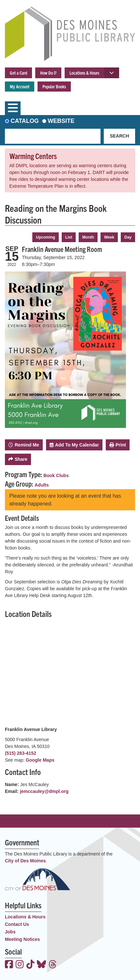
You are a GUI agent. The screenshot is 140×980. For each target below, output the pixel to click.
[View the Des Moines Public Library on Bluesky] (41, 965)
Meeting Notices (22, 939)
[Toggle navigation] (13, 108)
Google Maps (40, 760)
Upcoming (46, 237)
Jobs (10, 932)
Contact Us (17, 924)
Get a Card (18, 73)
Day (128, 237)
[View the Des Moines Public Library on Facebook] (9, 965)
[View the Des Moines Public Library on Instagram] (20, 965)
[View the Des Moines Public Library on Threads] (53, 965)
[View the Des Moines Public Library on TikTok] (31, 965)
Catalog (25, 121)
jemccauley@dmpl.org (44, 791)
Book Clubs (56, 475)
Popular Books (54, 86)
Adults (42, 485)
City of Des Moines (25, 861)
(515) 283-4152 (21, 753)
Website (61, 121)
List (69, 237)
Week (109, 237)
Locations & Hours (84, 73)
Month (88, 237)
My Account (20, 86)
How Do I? (48, 73)
